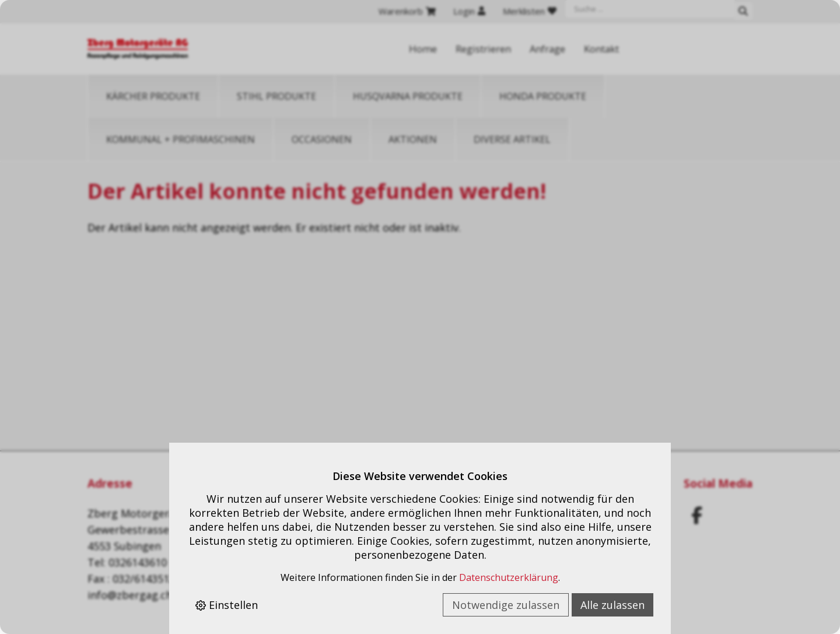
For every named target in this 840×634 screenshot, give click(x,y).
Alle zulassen (612, 605)
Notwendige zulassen (506, 605)
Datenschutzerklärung (509, 577)
